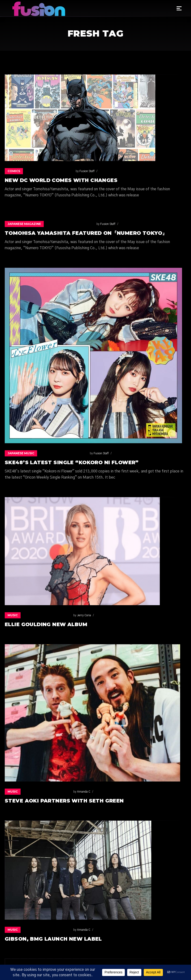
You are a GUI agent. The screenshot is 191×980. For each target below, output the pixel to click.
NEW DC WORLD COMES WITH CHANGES (61, 180)
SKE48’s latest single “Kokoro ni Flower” (72, 462)
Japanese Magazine (24, 224)
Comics (14, 171)
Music (13, 615)
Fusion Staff (38, 171)
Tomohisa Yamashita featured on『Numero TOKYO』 (86, 233)
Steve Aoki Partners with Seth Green (64, 801)
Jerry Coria (35, 615)
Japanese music (21, 453)
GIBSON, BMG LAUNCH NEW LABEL (53, 939)
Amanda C (35, 792)
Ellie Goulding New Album (46, 624)
